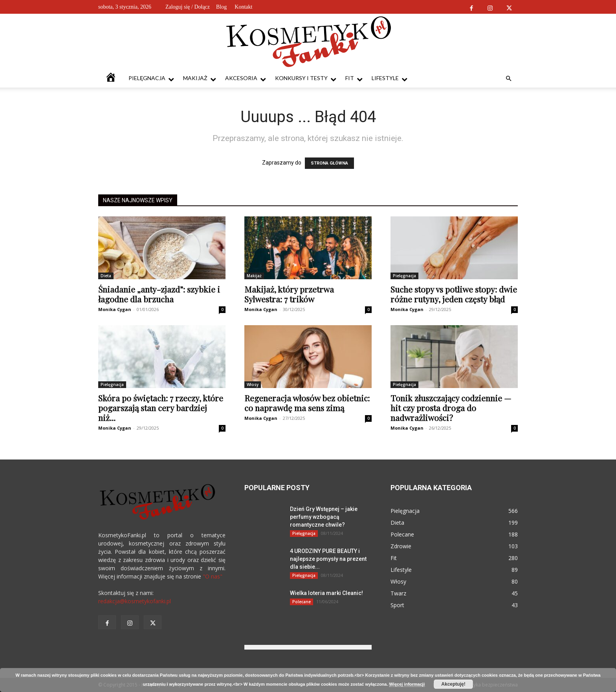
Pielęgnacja (151, 78)
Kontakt (243, 7)
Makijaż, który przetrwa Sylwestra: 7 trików (289, 294)
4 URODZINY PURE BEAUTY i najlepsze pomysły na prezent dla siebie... (328, 559)
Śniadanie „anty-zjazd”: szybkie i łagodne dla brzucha (159, 294)
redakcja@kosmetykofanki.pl (135, 601)
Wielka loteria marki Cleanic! (326, 593)
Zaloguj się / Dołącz (188, 7)
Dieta (106, 276)
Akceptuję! (453, 684)
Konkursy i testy (306, 78)
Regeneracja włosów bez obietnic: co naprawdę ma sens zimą (307, 403)
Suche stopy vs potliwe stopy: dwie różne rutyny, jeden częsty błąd (454, 294)
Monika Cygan (115, 309)
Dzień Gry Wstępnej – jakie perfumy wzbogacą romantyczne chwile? (324, 517)
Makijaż (200, 78)
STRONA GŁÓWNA (329, 163)
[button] (508, 79)
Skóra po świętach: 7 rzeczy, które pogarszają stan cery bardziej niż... (161, 408)
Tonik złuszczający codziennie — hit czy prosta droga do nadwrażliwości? (451, 408)
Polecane (302, 602)
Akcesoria (246, 78)
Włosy (253, 384)
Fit (354, 78)
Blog (221, 7)
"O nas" (213, 576)
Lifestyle (390, 78)
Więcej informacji (407, 684)
